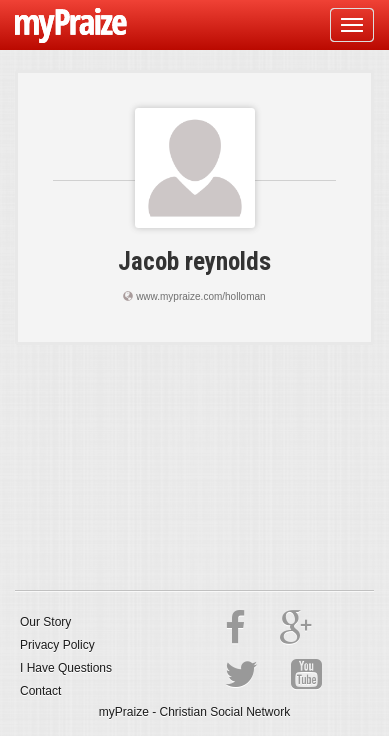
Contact (40, 691)
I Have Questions (66, 668)
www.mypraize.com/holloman (201, 296)
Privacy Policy (57, 645)
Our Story (45, 622)
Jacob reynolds (194, 261)
